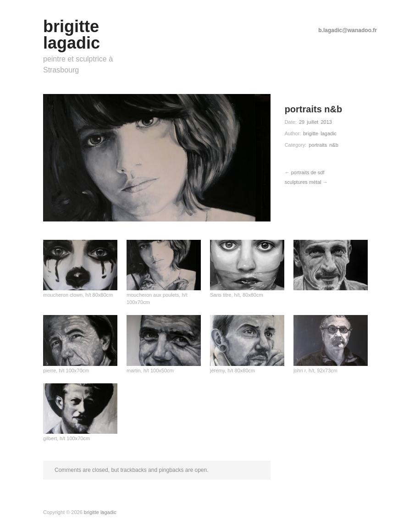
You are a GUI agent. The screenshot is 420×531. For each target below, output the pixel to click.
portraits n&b (323, 145)
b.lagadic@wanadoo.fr (348, 30)
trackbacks (133, 470)
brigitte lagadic (320, 133)
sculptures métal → (306, 182)
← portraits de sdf (305, 172)
